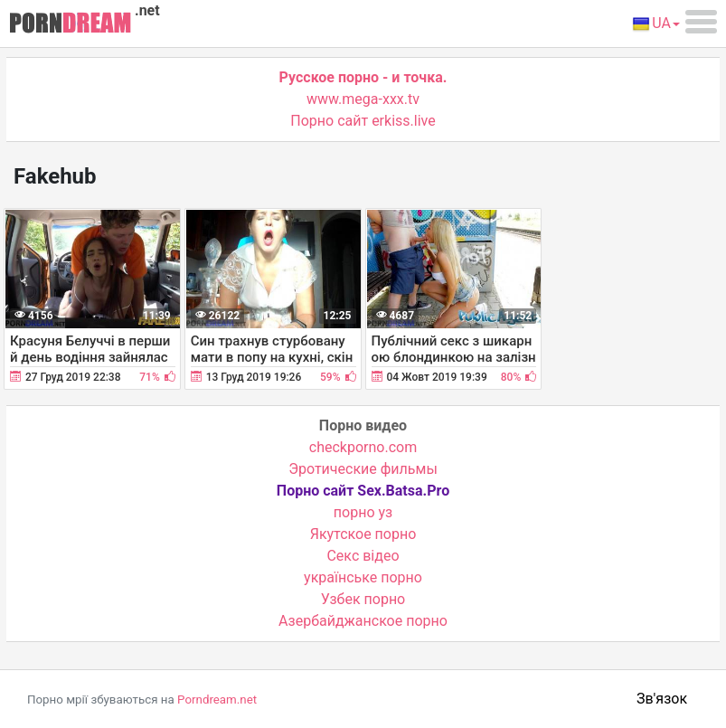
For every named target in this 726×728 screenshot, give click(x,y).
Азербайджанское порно (363, 621)
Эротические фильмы (363, 469)
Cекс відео (363, 556)
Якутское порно (363, 534)
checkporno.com (363, 447)
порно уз (363, 512)
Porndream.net (217, 700)
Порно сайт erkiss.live (363, 121)
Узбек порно (363, 599)
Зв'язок (662, 699)
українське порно (363, 577)
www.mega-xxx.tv (363, 99)
